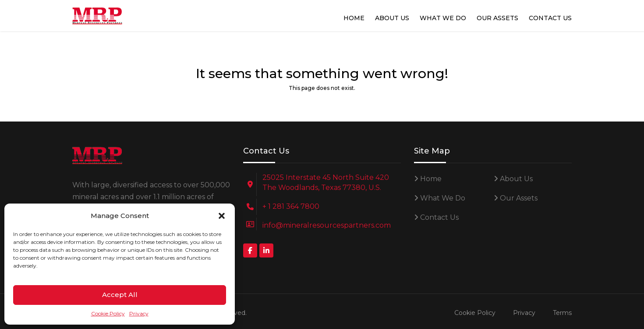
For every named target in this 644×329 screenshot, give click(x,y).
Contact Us (550, 18)
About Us (392, 18)
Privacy (139, 313)
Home (354, 18)
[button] (222, 216)
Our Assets (497, 18)
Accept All (120, 295)
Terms (562, 313)
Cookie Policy (108, 313)
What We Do (443, 18)
